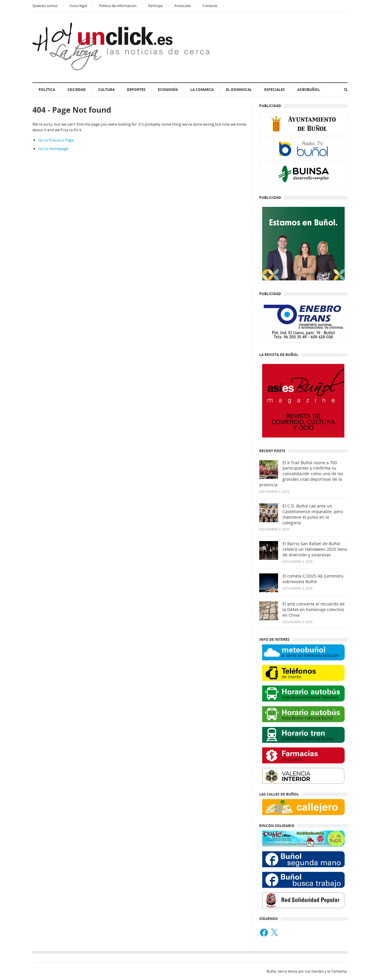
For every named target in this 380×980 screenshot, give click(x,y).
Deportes (136, 90)
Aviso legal (78, 6)
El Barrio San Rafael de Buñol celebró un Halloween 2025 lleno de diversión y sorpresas (315, 549)
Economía (168, 90)
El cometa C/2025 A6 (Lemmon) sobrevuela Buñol (313, 579)
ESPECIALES (275, 90)
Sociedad (77, 90)
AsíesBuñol (309, 90)
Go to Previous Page (56, 140)
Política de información (118, 6)
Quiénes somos (45, 6)
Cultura (106, 90)
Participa (155, 6)
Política (47, 90)
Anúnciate (183, 6)
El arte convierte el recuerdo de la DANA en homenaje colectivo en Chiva (314, 610)
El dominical (239, 90)
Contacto (210, 6)
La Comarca (202, 90)
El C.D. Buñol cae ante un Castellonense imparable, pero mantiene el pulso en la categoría (313, 514)
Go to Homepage (53, 149)
